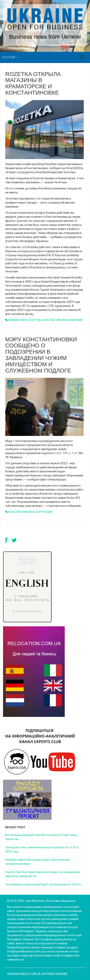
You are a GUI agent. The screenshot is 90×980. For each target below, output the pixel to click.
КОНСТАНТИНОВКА (55, 320)
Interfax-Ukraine (55, 974)
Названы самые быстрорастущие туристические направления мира (38, 862)
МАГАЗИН (76, 320)
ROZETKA (35, 320)
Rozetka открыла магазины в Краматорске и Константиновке (33, 83)
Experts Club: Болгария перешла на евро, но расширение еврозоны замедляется (43, 874)
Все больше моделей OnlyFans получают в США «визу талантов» (41, 837)
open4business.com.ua (24, 974)
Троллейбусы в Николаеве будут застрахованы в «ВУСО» (43, 884)
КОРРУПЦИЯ (44, 512)
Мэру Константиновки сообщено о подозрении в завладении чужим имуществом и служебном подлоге (41, 355)
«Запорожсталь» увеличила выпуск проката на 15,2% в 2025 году (42, 849)
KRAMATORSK (18, 320)
